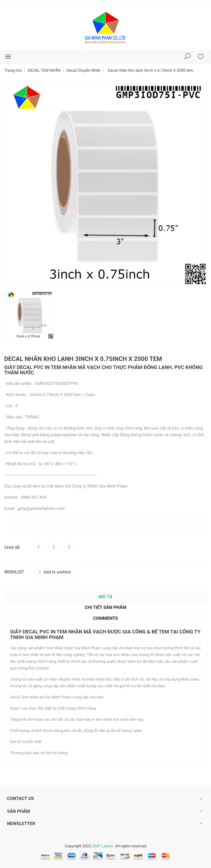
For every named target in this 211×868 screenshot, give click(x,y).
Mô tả (105, 597)
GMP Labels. (103, 846)
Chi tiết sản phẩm (105, 607)
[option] (30, 315)
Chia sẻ (39, 547)
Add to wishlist (55, 572)
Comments (105, 618)
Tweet (54, 547)
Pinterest (69, 547)
